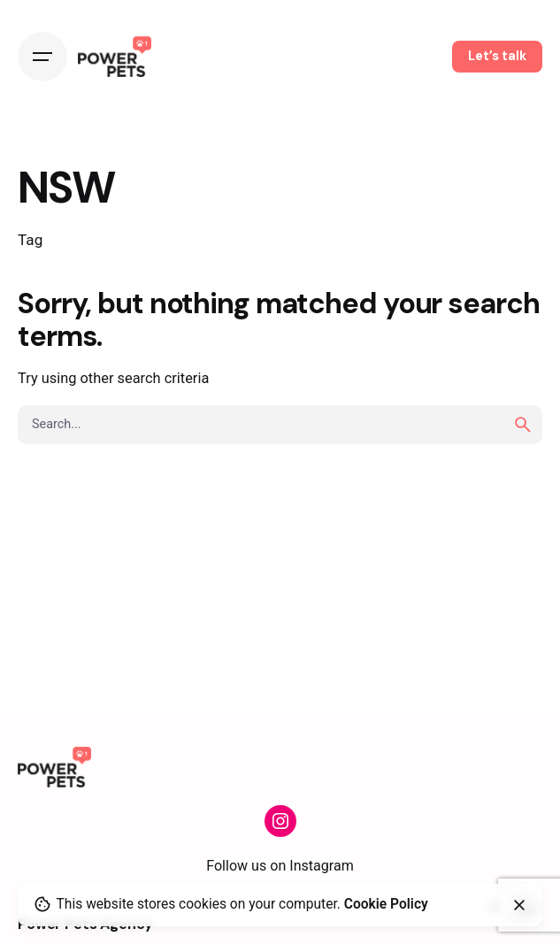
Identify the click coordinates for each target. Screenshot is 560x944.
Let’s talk (497, 56)
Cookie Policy (386, 904)
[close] (519, 905)
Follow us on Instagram (280, 866)
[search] (523, 425)
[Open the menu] (42, 57)
